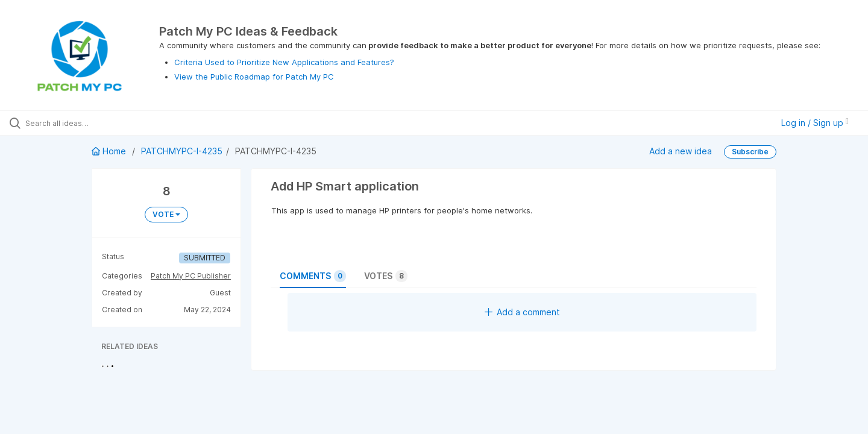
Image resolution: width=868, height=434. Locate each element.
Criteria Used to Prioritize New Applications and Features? (284, 62)
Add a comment (522, 312)
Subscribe (750, 152)
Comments (313, 276)
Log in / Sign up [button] (815, 123)
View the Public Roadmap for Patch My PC (254, 77)
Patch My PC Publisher (191, 276)
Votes (386, 276)
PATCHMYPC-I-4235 (182, 151)
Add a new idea (681, 151)
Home (110, 151)
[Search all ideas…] (102, 123)
